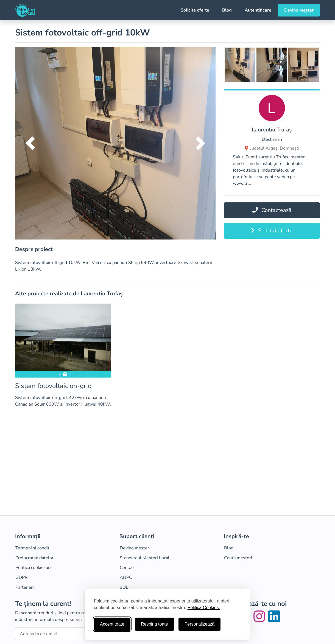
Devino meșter (299, 10)
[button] (30, 143)
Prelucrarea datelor (34, 558)
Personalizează (199, 624)
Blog (227, 10)
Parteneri (25, 587)
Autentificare (258, 10)
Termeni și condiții (33, 548)
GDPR (22, 577)
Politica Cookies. (204, 608)
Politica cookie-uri (33, 568)
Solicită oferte (195, 10)
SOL (124, 587)
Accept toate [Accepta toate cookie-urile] (112, 624)
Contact (127, 568)
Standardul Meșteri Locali (145, 558)
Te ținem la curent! (43, 604)
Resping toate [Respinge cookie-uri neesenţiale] (154, 624)
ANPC (126, 577)
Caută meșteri (238, 558)
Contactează (272, 210)
